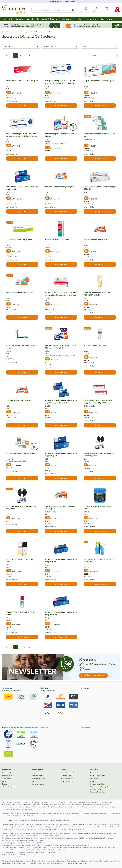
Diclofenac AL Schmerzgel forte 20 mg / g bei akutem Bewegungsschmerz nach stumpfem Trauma (61, 294)
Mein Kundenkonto (38, 773)
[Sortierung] (103, 56)
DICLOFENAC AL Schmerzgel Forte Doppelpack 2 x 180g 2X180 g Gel (98, 401)
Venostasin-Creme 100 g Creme (19, 239)
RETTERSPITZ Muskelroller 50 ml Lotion (20, 560)
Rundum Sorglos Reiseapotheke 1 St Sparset (59, 135)
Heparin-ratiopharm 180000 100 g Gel (99, 81)
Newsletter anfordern (69, 773)
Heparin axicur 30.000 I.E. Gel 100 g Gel (22, 81)
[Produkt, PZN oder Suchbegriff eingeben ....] (51, 10)
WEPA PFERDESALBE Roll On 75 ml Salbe (20, 613)
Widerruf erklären (97, 773)
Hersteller (21, 46)
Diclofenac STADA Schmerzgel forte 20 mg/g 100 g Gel (61, 613)
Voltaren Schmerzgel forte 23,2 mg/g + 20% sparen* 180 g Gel (60, 347)
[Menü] (8, 19)
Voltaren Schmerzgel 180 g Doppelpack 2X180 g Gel (61, 507)
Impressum (94, 778)
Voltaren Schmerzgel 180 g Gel (96, 239)
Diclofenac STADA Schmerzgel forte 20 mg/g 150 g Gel (61, 454)
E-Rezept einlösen (67, 778)
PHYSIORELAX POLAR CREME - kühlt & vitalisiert (99, 560)
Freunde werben (67, 776)
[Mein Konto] (97, 10)
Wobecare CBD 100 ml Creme (57, 239)
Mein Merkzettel (37, 776)
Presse (5, 784)
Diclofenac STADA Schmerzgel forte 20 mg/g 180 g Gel (22, 188)
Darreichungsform (60, 46)
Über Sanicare (7, 776)
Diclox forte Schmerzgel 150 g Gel (20, 292)
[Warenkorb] (107, 10)
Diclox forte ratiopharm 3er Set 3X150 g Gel (99, 135)
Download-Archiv (9, 773)
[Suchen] (73, 10)
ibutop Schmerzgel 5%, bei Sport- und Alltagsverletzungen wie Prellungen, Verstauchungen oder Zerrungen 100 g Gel (61, 82)
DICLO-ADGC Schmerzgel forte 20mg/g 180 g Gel (100, 188)
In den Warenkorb (22, 105)
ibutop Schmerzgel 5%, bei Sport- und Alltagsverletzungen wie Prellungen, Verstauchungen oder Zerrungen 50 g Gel (21, 135)
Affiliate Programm (9, 787)
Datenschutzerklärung (98, 784)
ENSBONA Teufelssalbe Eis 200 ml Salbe (97, 507)
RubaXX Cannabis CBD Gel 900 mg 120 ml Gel (22, 347)
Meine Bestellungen (38, 778)
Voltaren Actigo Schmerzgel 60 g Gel (60, 186)
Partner (5, 781)
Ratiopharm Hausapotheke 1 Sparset (21, 453)
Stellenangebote (8, 778)
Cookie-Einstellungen (98, 776)
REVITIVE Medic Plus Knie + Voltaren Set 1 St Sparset (99, 454)
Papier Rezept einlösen (69, 781)
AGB (92, 781)
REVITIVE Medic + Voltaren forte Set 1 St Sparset (22, 507)
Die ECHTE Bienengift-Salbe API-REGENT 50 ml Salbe (97, 294)
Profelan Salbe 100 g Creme (95, 345)
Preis (100, 46)
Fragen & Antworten (97, 792)
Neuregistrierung (38, 784)
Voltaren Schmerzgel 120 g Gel (19, 400)
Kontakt (34, 781)
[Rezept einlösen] (86, 10)
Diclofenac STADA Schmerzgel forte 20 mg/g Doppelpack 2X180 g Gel (61, 401)
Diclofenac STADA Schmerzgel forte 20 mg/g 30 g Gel (61, 560)
